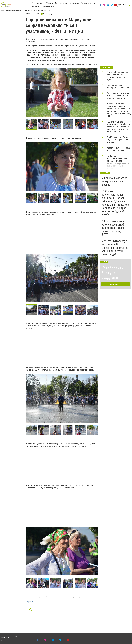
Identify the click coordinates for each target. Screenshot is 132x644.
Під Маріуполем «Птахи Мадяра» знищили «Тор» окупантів (118, 140)
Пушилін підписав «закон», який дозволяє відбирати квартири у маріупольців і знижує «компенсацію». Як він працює (119, 127)
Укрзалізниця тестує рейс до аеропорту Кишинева (118, 149)
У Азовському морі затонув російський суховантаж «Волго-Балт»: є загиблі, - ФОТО (113, 228)
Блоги (49, 3)
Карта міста (88, 3)
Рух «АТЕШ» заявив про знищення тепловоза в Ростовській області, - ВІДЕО (117, 76)
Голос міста (36, 7)
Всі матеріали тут (115, 284)
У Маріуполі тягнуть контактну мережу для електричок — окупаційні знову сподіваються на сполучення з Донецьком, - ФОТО (119, 110)
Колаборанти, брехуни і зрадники (113, 273)
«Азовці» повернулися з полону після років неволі (118, 86)
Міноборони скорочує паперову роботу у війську (114, 181)
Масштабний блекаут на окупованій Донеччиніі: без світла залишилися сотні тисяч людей (115, 248)
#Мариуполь (30, 602)
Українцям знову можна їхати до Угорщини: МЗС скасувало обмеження (118, 96)
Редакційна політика (48, 7)
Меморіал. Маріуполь (67, 3)
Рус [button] (120, 5)
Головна (3, 10)
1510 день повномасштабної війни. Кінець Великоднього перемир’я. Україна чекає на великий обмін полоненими (118, 162)
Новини (37, 3)
